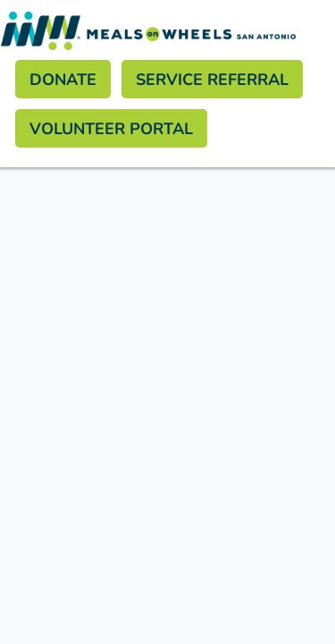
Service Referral (212, 79)
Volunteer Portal (111, 128)
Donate (63, 79)
